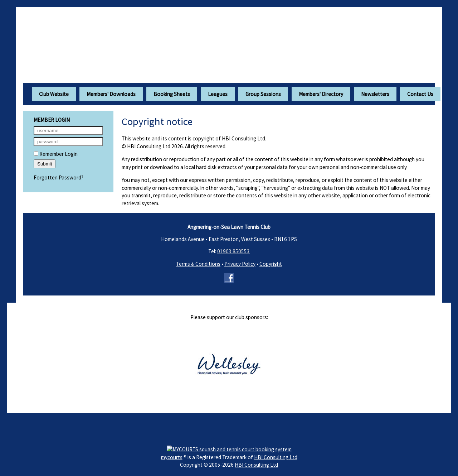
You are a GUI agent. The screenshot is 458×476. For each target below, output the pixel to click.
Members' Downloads (111, 94)
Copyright (271, 264)
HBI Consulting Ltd (276, 457)
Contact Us (420, 94)
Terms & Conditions (198, 264)
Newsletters (375, 94)
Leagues (218, 94)
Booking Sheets (172, 94)
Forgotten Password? (59, 177)
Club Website (54, 94)
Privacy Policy (240, 264)
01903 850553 (233, 251)
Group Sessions (263, 94)
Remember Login (56, 154)
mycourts (172, 457)
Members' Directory (321, 94)
